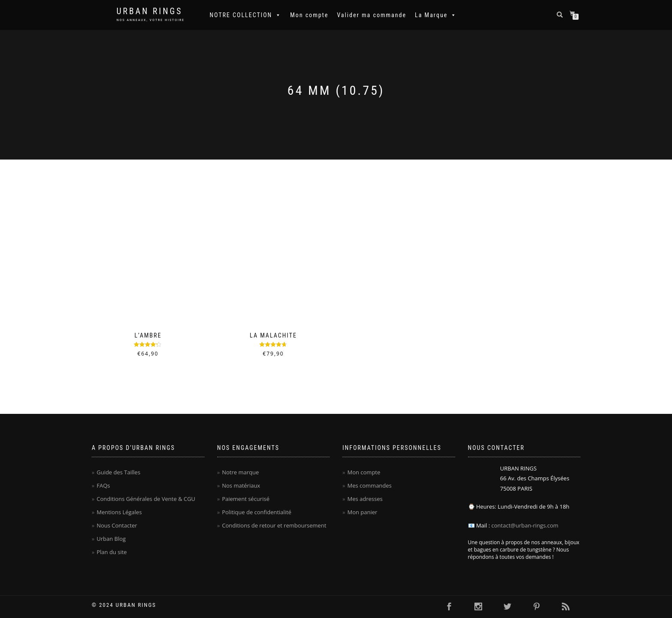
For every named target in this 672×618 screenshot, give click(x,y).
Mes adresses (365, 499)
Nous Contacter (117, 525)
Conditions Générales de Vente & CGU (146, 499)
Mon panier (362, 512)
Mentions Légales (119, 512)
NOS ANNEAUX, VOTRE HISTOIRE (151, 20)
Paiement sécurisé (246, 499)
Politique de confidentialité (257, 512)
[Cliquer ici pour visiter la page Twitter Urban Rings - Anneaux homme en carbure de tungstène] (507, 607)
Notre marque (240, 472)
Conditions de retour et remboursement (274, 525)
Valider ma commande (372, 15)
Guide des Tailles (118, 472)
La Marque (436, 15)
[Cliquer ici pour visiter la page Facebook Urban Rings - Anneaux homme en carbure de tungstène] (449, 607)
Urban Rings (150, 11)
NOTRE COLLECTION (246, 15)
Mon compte (309, 15)
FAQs (103, 485)
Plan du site (111, 552)
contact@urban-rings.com (525, 525)
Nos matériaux (241, 485)
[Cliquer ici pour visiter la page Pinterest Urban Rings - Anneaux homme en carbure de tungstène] (537, 607)
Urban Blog (111, 539)
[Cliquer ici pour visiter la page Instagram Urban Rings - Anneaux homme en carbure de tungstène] (478, 607)
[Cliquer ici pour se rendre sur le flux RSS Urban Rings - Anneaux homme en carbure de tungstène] (566, 607)
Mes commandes (369, 485)
